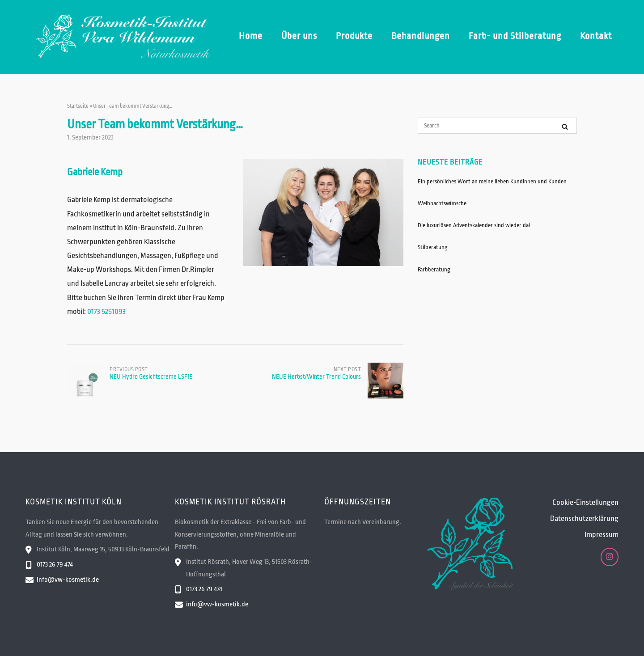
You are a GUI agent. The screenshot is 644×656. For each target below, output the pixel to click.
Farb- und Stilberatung (515, 36)
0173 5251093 (106, 311)
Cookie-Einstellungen (585, 502)
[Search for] (497, 126)
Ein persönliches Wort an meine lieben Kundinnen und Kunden (492, 181)
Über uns (299, 36)
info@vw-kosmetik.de (68, 580)
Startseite (78, 106)
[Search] (565, 126)
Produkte (354, 36)
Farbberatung (434, 269)
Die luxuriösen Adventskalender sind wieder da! (474, 225)
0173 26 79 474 (55, 565)
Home (251, 36)
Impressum (602, 535)
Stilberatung (433, 247)
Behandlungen (421, 36)
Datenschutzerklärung (584, 518)
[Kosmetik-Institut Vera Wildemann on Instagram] (610, 557)
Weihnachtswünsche (442, 203)
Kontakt (596, 36)
